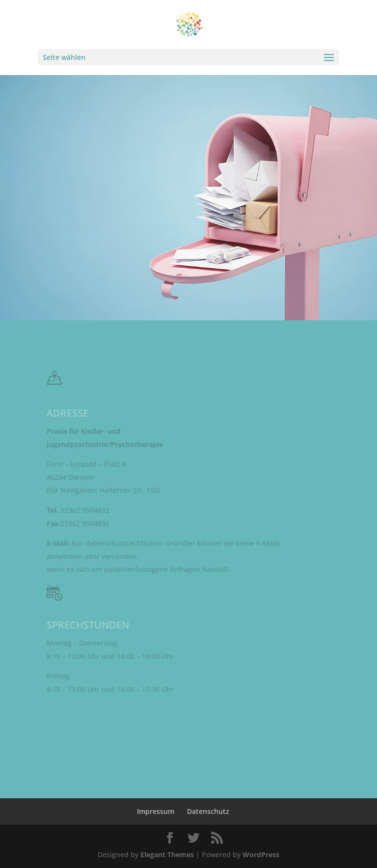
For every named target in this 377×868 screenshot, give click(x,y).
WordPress (261, 854)
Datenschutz (208, 811)
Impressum (156, 811)
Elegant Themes (167, 854)
